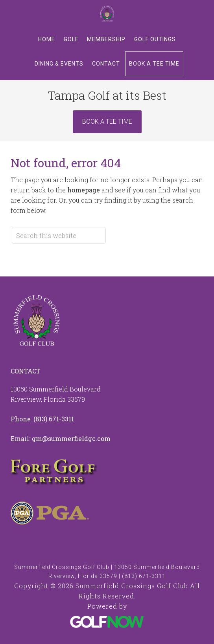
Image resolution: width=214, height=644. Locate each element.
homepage (84, 190)
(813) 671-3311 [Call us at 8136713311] (54, 419)
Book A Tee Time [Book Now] (107, 122)
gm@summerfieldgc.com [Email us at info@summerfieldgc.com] (71, 438)
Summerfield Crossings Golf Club (107, 14)
